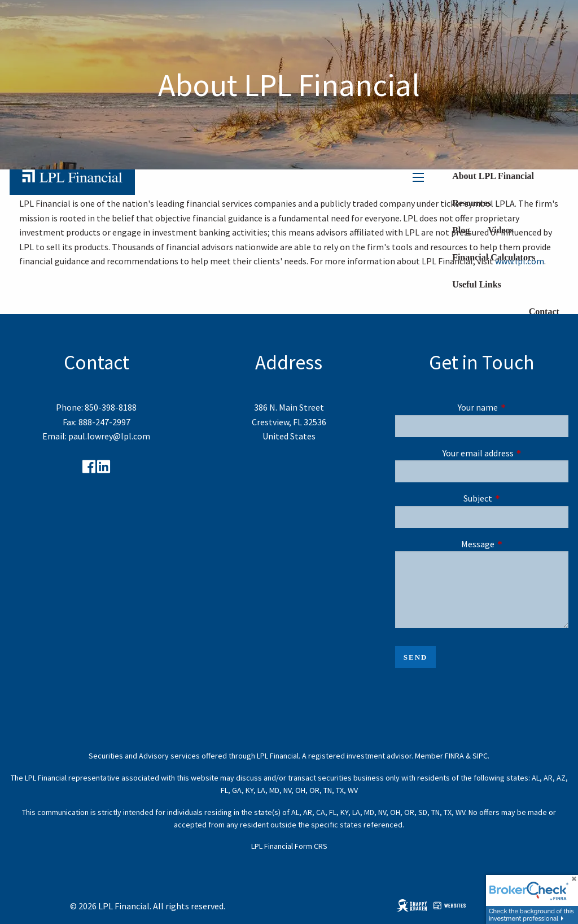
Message (515, 544)
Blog (461, 230)
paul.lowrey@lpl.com (109, 436)
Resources (472, 203)
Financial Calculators (494, 257)
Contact (544, 311)
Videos (501, 230)
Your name (513, 407)
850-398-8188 (111, 407)
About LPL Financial (493, 176)
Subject (516, 498)
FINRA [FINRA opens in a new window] (454, 756)
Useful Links (477, 284)
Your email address (505, 453)
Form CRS (311, 846)
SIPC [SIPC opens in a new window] (480, 756)
